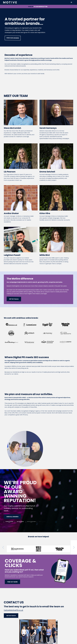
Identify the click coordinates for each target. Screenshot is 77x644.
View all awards (12, 517)
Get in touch (14, 299)
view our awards (13, 38)
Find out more (12, 582)
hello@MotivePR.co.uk (13, 610)
